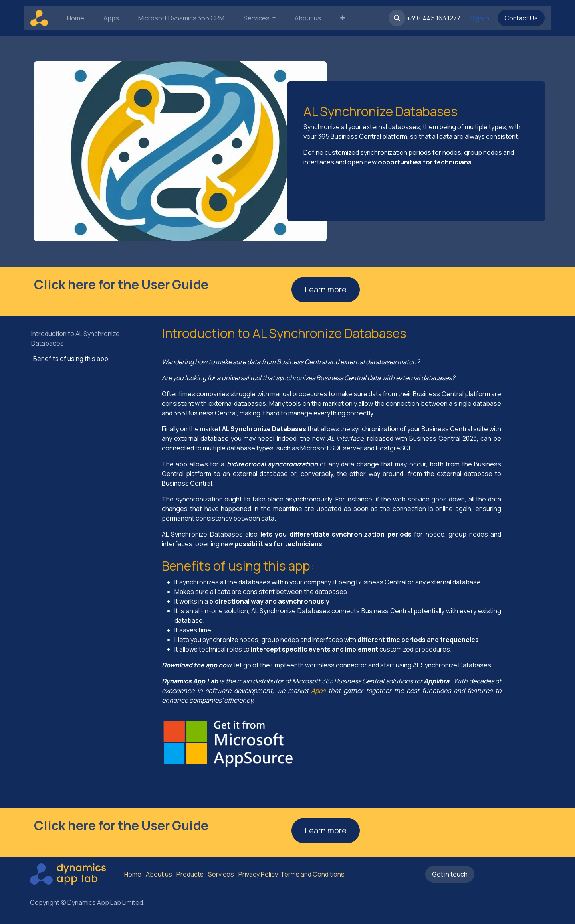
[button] (397, 18)
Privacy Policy (258, 874)
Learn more (326, 289)
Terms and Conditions (312, 874)
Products (190, 874)
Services (221, 874)
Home (133, 874)
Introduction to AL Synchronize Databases (75, 338)
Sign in (480, 18)
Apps (318, 691)
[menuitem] (76, 18)
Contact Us (521, 18)
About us (159, 874)
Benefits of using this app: (72, 359)
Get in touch (450, 874)
